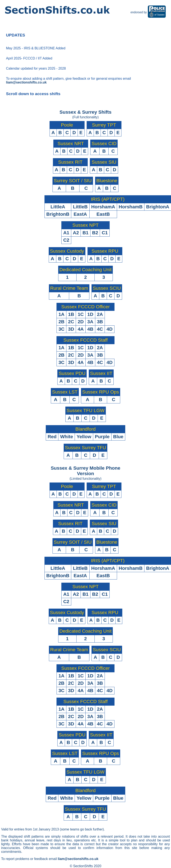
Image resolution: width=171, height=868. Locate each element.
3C (61, 329)
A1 (66, 233)
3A (90, 322)
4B (90, 329)
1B (71, 314)
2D (81, 322)
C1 (105, 233)
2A (100, 314)
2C (71, 322)
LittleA (58, 207)
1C (81, 314)
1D (90, 314)
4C (100, 329)
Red (52, 437)
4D (110, 329)
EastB (103, 214)
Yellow (84, 437)
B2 (95, 233)
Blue (118, 437)
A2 (76, 233)
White (67, 437)
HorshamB (131, 207)
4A (81, 329)
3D (71, 329)
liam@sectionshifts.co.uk (26, 82)
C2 (66, 240)
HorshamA (103, 207)
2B (61, 322)
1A (61, 314)
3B (100, 322)
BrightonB (58, 214)
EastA (80, 214)
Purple (102, 437)
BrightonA (158, 207)
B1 (85, 233)
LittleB (80, 207)
